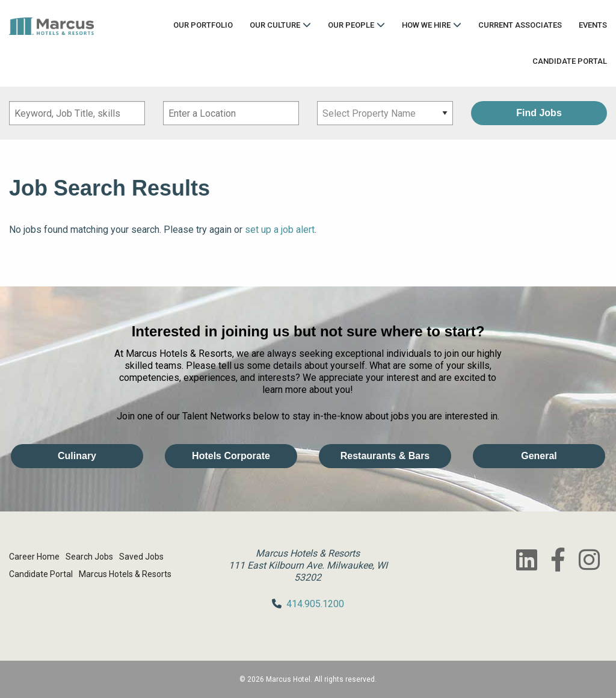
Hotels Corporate (231, 456)
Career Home (34, 557)
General (539, 456)
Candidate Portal (570, 61)
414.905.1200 (315, 604)
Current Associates (520, 25)
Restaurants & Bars (385, 456)
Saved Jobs (141, 557)
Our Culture (275, 25)
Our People (351, 25)
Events (593, 25)
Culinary (77, 456)
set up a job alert (280, 230)
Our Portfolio (203, 25)
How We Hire (426, 25)
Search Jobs (89, 557)
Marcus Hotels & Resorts (125, 574)
